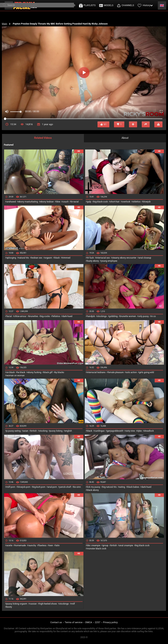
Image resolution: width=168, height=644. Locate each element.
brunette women (128, 316)
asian (26, 431)
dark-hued (67, 316)
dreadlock (149, 431)
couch (66, 202)
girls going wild (147, 372)
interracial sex (103, 258)
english (68, 431)
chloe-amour (20, 316)
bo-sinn (77, 487)
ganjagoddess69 (115, 431)
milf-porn (11, 487)
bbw (58, 202)
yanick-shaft (65, 487)
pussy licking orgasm (17, 604)
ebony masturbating (28, 202)
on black (10, 372)
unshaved (11, 202)
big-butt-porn (39, 487)
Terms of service (74, 622)
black (57, 258)
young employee (109, 261)
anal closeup (145, 258)
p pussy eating (13, 431)
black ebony (93, 490)
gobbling (113, 316)
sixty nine (130, 431)
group (106, 545)
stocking (43, 431)
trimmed (66, 258)
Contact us (56, 622)
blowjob (147, 202)
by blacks (59, 372)
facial (9, 316)
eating (122, 487)
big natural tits (110, 487)
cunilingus (100, 431)
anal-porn (52, 487)
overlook (126, 202)
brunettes (33, 316)
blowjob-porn (24, 487)
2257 (98, 622)
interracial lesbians (96, 372)
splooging (11, 258)
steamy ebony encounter (124, 258)
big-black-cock (101, 202)
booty (9, 607)
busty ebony (93, 261)
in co (153, 316)
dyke (139, 431)
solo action (131, 372)
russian (33, 604)
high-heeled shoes (48, 604)
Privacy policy (110, 622)
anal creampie (126, 545)
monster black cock (97, 549)
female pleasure (116, 372)
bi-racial (75, 202)
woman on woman (15, 376)
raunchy (32, 545)
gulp (89, 202)
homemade (20, 545)
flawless (42, 545)
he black (21, 372)
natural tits (24, 258)
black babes (133, 487)
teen (51, 545)
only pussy (143, 316)
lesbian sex (37, 258)
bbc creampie (94, 545)
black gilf (48, 372)
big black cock (142, 545)
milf (73, 604)
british (34, 431)
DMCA (89, 622)
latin (57, 545)
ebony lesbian (47, 202)
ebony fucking (35, 372)
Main (5, 24)
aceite (9, 545)
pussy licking (56, 431)
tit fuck (90, 258)
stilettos (137, 202)
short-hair (115, 202)
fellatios (56, 316)
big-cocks (45, 316)
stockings (102, 316)
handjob (91, 316)
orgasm (48, 258)
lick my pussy (94, 487)
